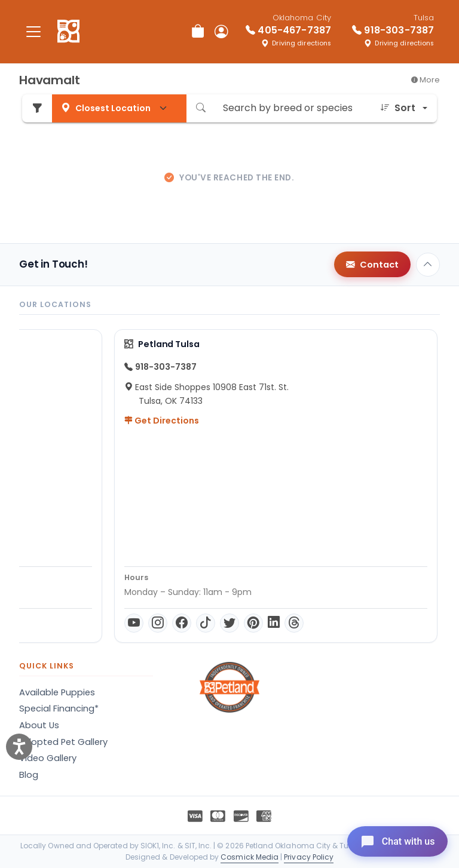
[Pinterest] (161, 623)
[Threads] (201, 623)
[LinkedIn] (181, 623)
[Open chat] (395, 841)
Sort (398, 108)
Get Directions (69, 421)
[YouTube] (41, 623)
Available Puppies (57, 692)
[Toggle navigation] (33, 31)
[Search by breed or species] (293, 108)
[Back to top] (428, 265)
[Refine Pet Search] (37, 108)
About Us (39, 725)
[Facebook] (89, 623)
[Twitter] (137, 623)
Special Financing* (59, 708)
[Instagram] (65, 623)
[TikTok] (113, 623)
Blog (29, 775)
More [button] (426, 80)
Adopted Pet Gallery (63, 742)
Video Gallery (48, 758)
